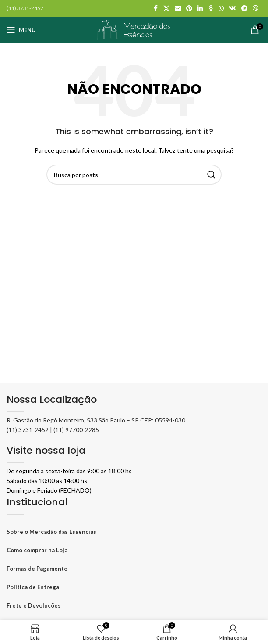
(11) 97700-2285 (76, 430)
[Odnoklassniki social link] (211, 9)
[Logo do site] (134, 29)
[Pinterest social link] (189, 9)
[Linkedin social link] (200, 9)
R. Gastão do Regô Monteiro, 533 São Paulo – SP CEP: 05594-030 (96, 420)
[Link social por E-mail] (178, 9)
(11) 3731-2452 (28, 430)
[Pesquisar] (134, 175)
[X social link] (166, 9)
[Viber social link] (256, 9)
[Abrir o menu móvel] (21, 30)
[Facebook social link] (155, 9)
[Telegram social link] (244, 9)
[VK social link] (233, 9)
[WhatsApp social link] (221, 9)
